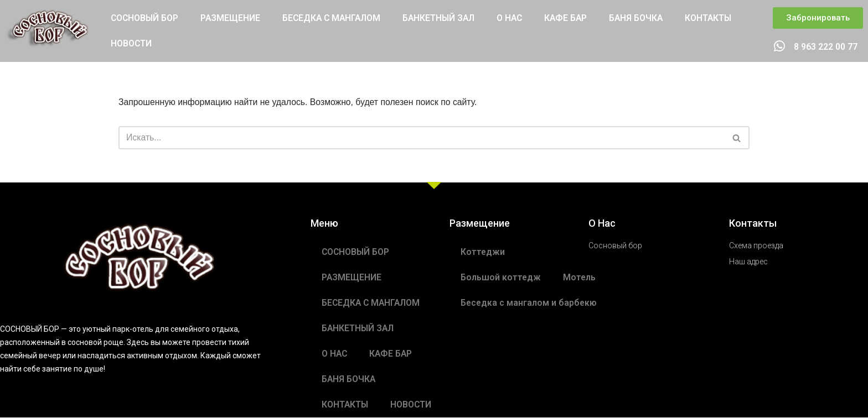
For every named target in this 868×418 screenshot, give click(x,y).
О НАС (518, 18)
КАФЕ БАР (575, 18)
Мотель (580, 278)
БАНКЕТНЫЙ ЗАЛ (445, 18)
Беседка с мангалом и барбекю (529, 303)
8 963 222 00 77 (826, 47)
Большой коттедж (501, 278)
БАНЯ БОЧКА (646, 18)
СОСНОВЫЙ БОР (145, 18)
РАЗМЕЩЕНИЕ (232, 18)
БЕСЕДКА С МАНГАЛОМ (335, 18)
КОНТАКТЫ (719, 18)
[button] (818, 18)
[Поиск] (422, 138)
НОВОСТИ (131, 43)
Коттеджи (483, 252)
